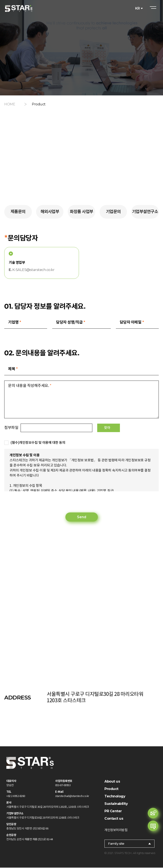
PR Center (113, 811)
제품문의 (18, 212)
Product (111, 789)
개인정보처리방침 (116, 830)
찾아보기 (127, 428)
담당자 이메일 (132, 322)
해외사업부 (50, 212)
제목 (13, 369)
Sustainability (116, 804)
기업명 (15, 322)
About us (112, 782)
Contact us (114, 819)
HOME (10, 104)
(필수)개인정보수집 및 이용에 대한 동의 (38, 443)
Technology (115, 797)
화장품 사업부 (81, 212)
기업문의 (113, 212)
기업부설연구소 (145, 212)
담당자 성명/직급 (71, 322)
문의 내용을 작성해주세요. (30, 386)
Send (82, 517)
